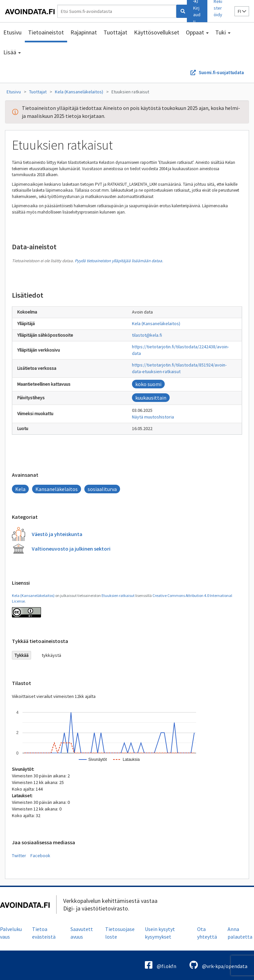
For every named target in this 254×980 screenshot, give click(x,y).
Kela (20, 489)
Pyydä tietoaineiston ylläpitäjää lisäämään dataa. (119, 261)
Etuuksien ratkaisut (130, 92)
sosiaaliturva (102, 489)
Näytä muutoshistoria (153, 417)
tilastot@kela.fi (147, 335)
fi (242, 11)
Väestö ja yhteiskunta (57, 534)
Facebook (40, 856)
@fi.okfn (161, 965)
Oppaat (197, 32)
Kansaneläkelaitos (57, 489)
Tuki (223, 32)
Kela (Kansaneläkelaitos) (79, 92)
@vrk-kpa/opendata (218, 965)
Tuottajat (115, 32)
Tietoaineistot (46, 32)
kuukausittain (151, 398)
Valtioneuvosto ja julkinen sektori (71, 549)
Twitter (19, 856)
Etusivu (12, 32)
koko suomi (148, 384)
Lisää (12, 52)
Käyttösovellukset (157, 32)
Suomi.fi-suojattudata (221, 73)
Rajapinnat (84, 32)
